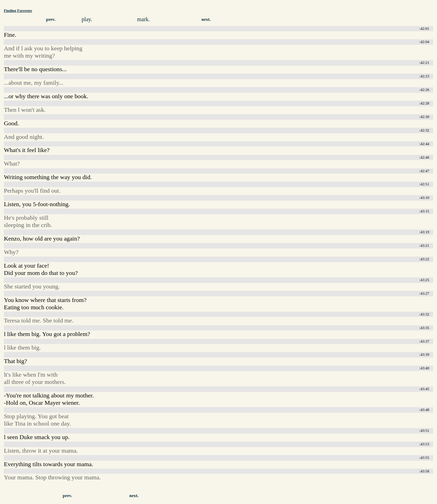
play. (87, 19)
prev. (51, 19)
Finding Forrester (18, 10)
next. (206, 19)
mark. (143, 19)
